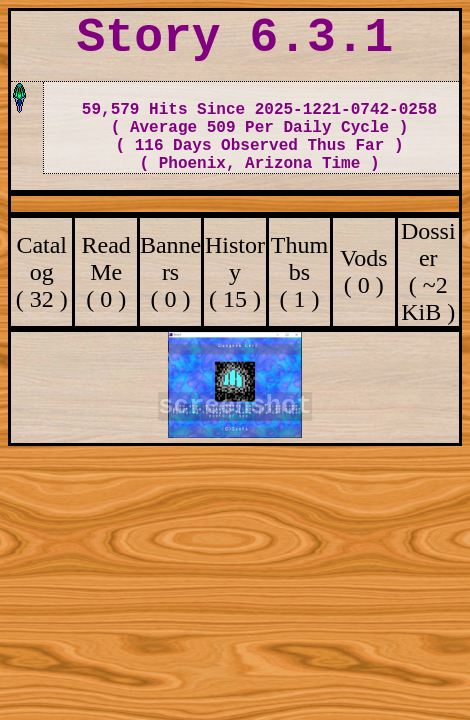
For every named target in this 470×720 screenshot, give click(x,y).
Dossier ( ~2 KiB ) (428, 271)
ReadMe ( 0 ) (105, 272)
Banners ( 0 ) (170, 272)
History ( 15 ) (235, 272)
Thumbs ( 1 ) (299, 272)
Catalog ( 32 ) (42, 272)
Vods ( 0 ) (364, 271)
